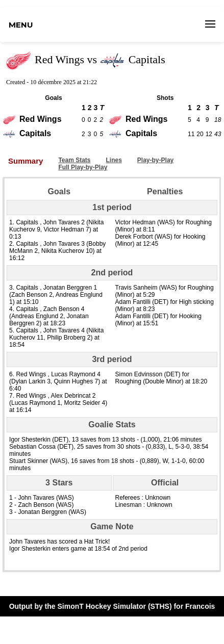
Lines (114, 160)
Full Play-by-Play (83, 167)
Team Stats (74, 160)
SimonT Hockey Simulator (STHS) (115, 606)
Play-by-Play (155, 160)
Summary (26, 161)
